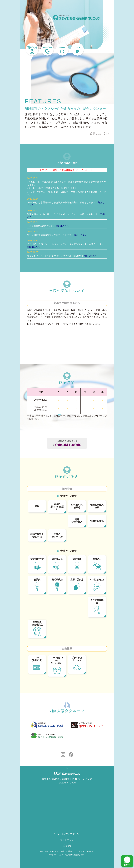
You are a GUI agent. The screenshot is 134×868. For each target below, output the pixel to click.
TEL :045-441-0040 (67, 783)
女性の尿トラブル (57, 535)
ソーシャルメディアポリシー (67, 834)
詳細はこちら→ (63, 226)
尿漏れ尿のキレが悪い (57, 507)
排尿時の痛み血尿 (97, 506)
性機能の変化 (97, 521)
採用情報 (67, 846)
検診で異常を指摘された (37, 535)
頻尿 (37, 506)
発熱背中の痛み (77, 521)
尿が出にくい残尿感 (77, 506)
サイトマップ (67, 840)
